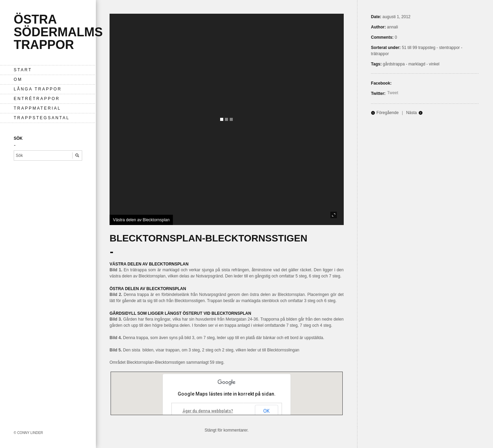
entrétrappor (37, 99)
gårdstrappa (394, 64)
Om (18, 79)
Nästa (411, 113)
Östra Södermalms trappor (58, 32)
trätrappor (380, 54)
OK (266, 411)
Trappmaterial (37, 108)
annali (392, 27)
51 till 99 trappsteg (419, 48)
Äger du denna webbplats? (208, 411)
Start (23, 70)
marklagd (417, 64)
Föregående (388, 113)
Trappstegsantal (42, 118)
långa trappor (38, 89)
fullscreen (334, 215)
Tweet (393, 93)
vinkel (434, 64)
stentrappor (449, 48)
